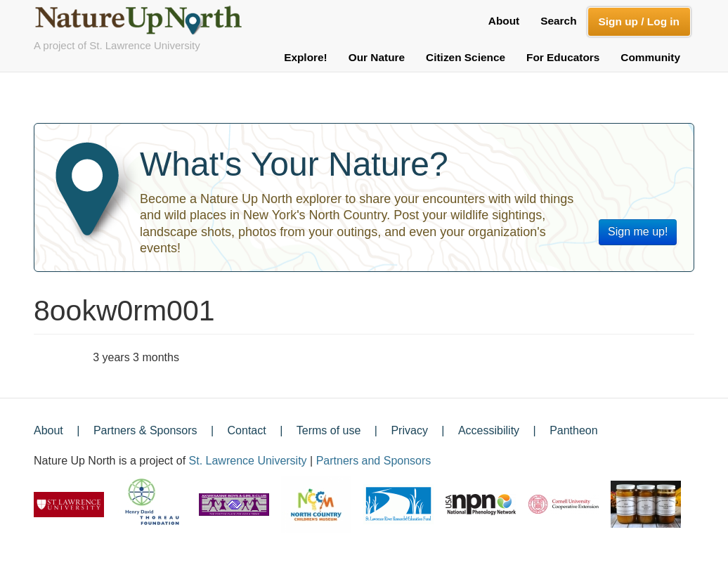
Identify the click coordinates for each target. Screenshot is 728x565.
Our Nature (377, 57)
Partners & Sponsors (145, 430)
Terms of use (329, 430)
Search (558, 21)
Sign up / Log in (639, 21)
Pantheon (574, 430)
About (504, 21)
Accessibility (489, 430)
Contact (247, 430)
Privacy (409, 430)
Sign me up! (638, 232)
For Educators (563, 57)
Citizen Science (466, 57)
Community (650, 57)
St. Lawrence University (248, 461)
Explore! (306, 57)
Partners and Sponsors (374, 461)
